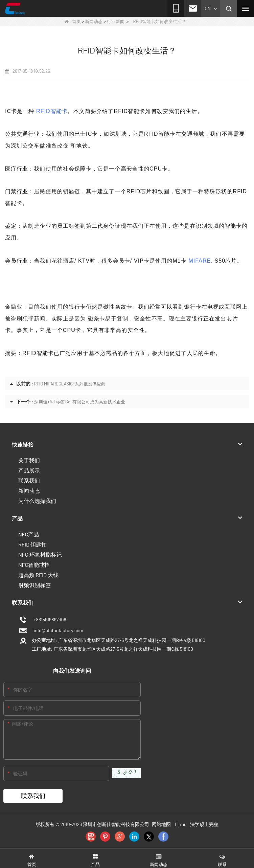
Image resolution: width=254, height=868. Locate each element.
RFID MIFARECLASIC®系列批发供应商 (70, 384)
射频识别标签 (34, 585)
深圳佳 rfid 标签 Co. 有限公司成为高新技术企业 (80, 402)
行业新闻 (116, 21)
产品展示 (29, 470)
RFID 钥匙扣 (32, 544)
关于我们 (29, 460)
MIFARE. (201, 261)
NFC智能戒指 (34, 565)
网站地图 (161, 824)
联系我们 (29, 480)
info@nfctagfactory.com (57, 630)
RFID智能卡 (52, 111)
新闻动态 (94, 21)
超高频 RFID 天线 (38, 575)
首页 (73, 21)
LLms (181, 824)
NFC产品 (29, 534)
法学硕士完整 (204, 824)
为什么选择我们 (37, 501)
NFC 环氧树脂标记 (40, 554)
